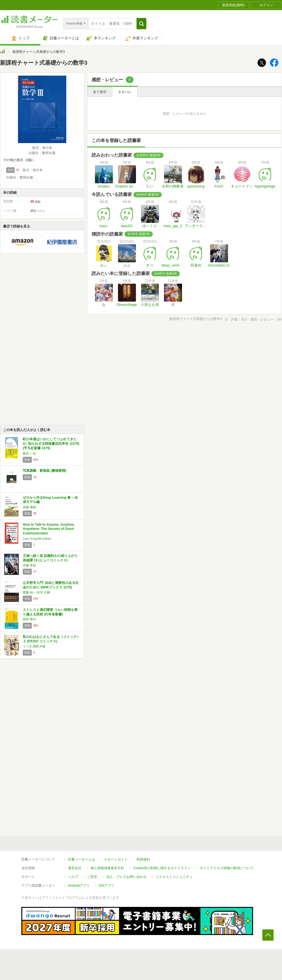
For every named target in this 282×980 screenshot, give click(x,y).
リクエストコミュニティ (174, 877)
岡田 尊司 (29, 619)
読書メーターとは (81, 859)
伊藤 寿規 (29, 565)
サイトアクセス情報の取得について (227, 868)
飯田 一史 (29, 453)
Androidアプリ (79, 886)
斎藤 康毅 (29, 507)
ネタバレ (125, 92)
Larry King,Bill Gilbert (37, 539)
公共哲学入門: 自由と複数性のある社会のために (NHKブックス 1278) (51, 585)
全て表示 (100, 92)
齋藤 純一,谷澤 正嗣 (36, 592)
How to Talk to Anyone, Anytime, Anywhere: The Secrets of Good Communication (49, 529)
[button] (141, 24)
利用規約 (143, 859)
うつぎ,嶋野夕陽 (34, 646)
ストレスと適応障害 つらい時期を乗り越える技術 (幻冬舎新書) (50, 612)
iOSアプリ (106, 886)
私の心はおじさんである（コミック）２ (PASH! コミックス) (51, 639)
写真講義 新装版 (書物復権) (45, 471)
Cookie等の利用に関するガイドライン (162, 868)
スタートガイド (116, 859)
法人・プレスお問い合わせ (126, 877)
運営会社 (75, 868)
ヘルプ (73, 877)
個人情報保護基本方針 (107, 868)
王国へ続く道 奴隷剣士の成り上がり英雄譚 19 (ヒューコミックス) (50, 558)
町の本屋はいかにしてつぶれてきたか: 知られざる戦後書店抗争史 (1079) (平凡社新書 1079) (51, 443)
